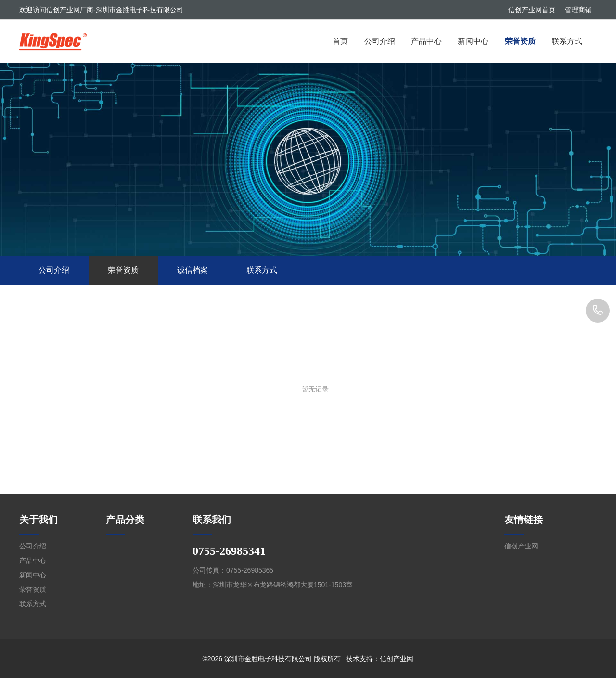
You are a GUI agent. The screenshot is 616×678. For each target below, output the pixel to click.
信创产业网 (521, 546)
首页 (340, 41)
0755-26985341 (598, 311)
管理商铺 (578, 10)
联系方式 (567, 41)
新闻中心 (473, 41)
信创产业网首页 (532, 10)
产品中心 (426, 41)
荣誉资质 (520, 41)
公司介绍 (380, 41)
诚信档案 (192, 270)
